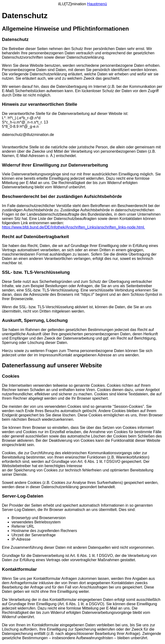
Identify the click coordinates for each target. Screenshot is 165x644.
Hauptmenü (97, 4)
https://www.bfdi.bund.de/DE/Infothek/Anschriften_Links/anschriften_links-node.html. (74, 227)
